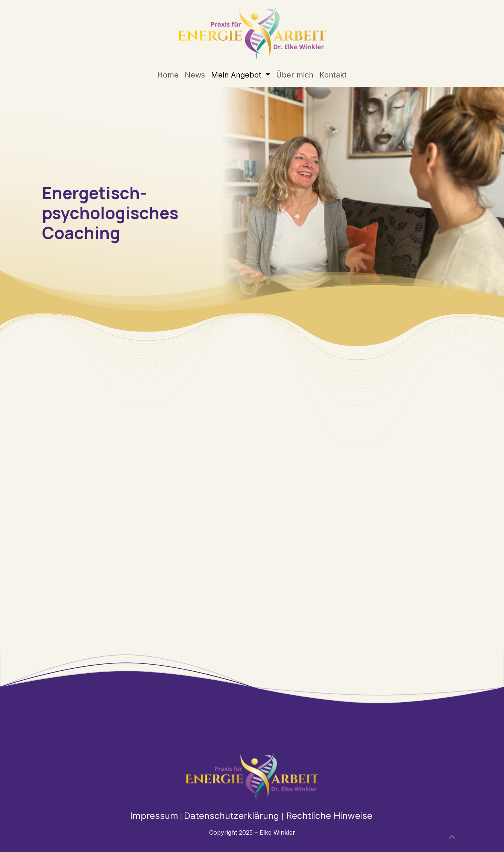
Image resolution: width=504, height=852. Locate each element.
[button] (452, 837)
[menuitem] (168, 75)
